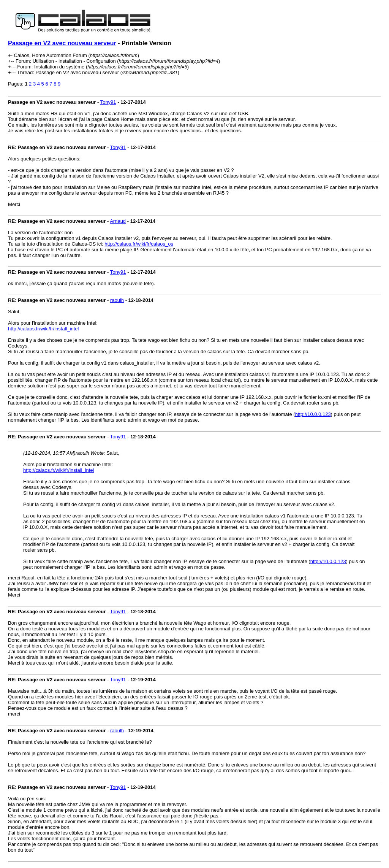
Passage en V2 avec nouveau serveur (62, 43)
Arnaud (118, 221)
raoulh (117, 300)
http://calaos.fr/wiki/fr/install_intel (43, 329)
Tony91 (108, 102)
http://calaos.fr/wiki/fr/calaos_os (139, 244)
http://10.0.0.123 (313, 414)
